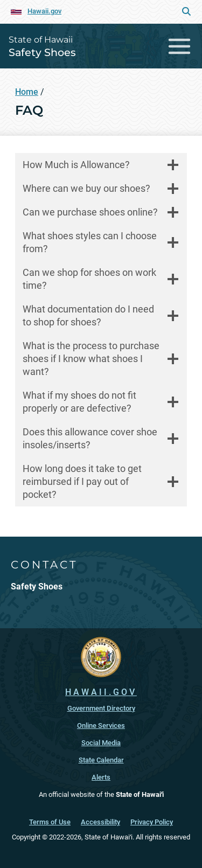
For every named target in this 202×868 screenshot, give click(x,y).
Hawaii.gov (44, 11)
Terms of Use (50, 822)
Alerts (101, 777)
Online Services (101, 725)
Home (27, 92)
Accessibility (100, 822)
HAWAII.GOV (101, 692)
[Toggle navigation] (180, 46)
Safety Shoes (42, 52)
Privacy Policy (152, 822)
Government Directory (101, 708)
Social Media (101, 743)
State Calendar (101, 760)
